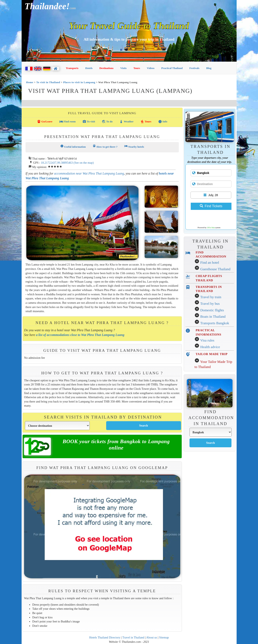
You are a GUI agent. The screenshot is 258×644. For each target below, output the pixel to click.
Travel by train (211, 297)
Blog (209, 68)
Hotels (89, 68)
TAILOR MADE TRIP (212, 354)
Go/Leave (45, 122)
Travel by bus (210, 304)
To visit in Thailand (48, 82)
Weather (126, 122)
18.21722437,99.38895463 (57, 163)
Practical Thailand (172, 68)
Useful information (73, 146)
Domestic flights (212, 310)
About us (152, 637)
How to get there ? (105, 146)
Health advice (210, 347)
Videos (151, 68)
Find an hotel (210, 263)
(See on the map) (84, 163)
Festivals (194, 68)
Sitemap (164, 637)
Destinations (106, 68)
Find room (67, 122)
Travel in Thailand (133, 637)
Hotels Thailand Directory (105, 637)
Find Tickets (211, 206)
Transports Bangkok (215, 323)
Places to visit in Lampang (79, 82)
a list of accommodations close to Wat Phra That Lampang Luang (80, 335)
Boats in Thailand (213, 317)
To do (107, 122)
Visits (124, 68)
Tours (137, 68)
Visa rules (207, 340)
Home (30, 82)
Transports (72, 68)
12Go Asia (211, 228)
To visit (89, 122)
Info (163, 122)
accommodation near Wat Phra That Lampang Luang (89, 173)
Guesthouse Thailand (215, 269)
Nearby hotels (134, 146)
